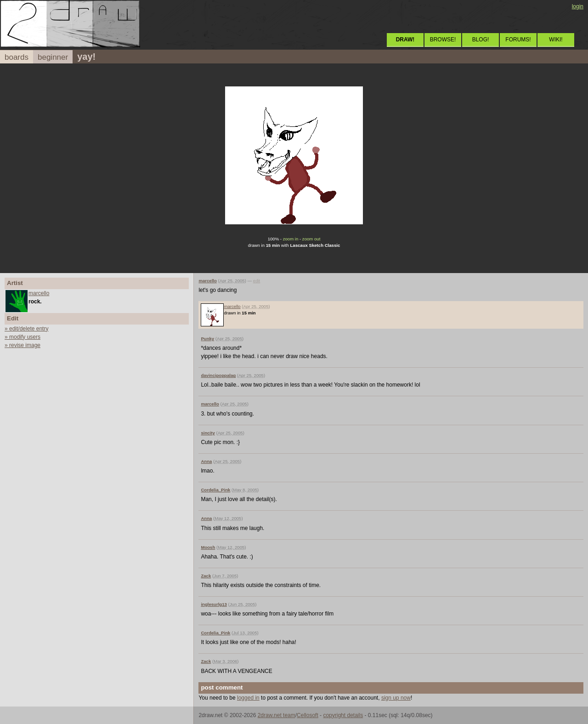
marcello (39, 293)
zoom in (291, 239)
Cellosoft (308, 715)
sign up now (396, 698)
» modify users (23, 337)
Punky (207, 339)
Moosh (208, 547)
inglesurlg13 (214, 604)
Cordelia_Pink (215, 490)
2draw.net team (277, 715)
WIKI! (556, 40)
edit (257, 281)
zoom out (311, 239)
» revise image (23, 345)
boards (17, 57)
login (578, 6)
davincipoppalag (218, 375)
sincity (208, 433)
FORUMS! (518, 40)
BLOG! (481, 40)
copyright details (343, 715)
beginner (53, 57)
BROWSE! (443, 40)
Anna (206, 461)
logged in (248, 698)
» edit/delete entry (26, 329)
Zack (206, 576)
